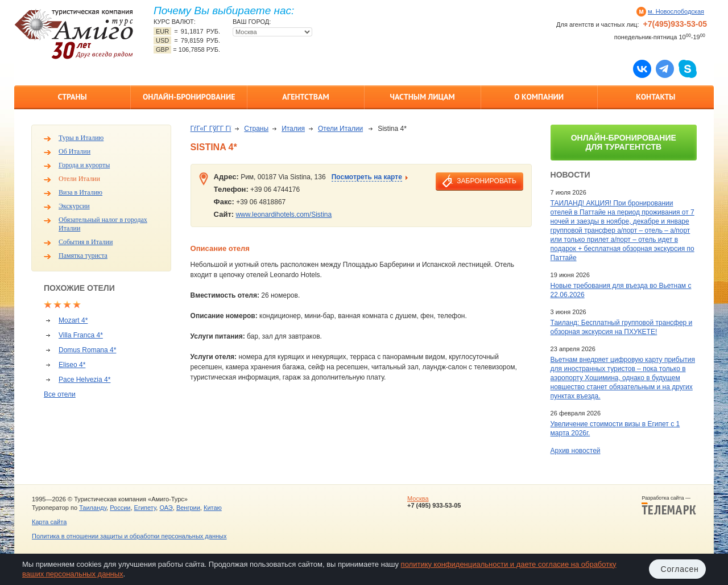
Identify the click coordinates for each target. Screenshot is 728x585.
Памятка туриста (83, 256)
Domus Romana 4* (87, 350)
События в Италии (86, 242)
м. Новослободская (676, 11)
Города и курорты (84, 165)
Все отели (60, 394)
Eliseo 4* (72, 365)
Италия (293, 129)
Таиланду (93, 508)
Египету (145, 508)
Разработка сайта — (669, 505)
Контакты (655, 97)
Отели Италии (79, 179)
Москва (418, 499)
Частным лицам (422, 97)
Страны (72, 97)
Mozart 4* (73, 320)
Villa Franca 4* (81, 335)
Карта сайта (49, 522)
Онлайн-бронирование (189, 97)
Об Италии (75, 151)
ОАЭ (166, 508)
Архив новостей (576, 451)
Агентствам (305, 97)
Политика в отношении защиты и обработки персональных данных (129, 536)
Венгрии (188, 508)
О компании (539, 97)
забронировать (486, 181)
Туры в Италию (81, 138)
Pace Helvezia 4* (84, 380)
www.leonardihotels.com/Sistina (284, 215)
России (120, 508)
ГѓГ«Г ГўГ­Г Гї (211, 129)
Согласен (680, 569)
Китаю (213, 508)
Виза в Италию (80, 192)
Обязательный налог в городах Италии (103, 224)
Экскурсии (74, 206)
